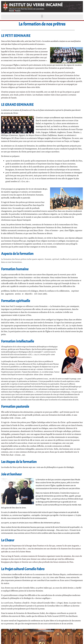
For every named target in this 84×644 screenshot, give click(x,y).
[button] (42, 16)
